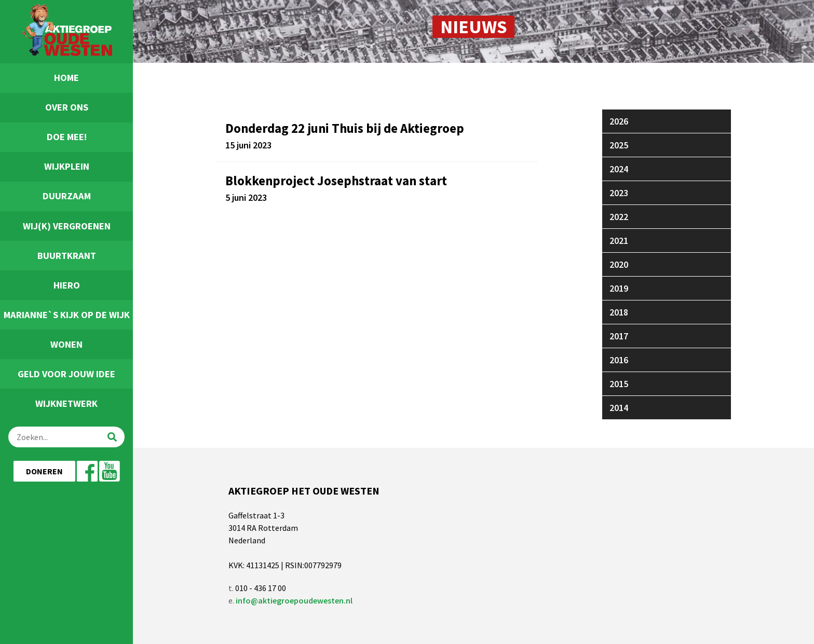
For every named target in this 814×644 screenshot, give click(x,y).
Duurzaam (67, 196)
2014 (619, 408)
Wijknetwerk (66, 403)
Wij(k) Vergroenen (67, 226)
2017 (619, 336)
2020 (619, 264)
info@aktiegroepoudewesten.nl (294, 600)
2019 (619, 288)
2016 (619, 360)
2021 (619, 241)
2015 (619, 384)
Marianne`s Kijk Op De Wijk (67, 315)
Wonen (66, 344)
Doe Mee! (67, 137)
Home (66, 78)
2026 (619, 121)
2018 (619, 312)
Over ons (67, 107)
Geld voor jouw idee (66, 374)
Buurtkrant (67, 256)
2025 (619, 145)
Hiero (67, 285)
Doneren (44, 471)
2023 (619, 193)
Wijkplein (67, 166)
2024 (619, 169)
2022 (619, 217)
